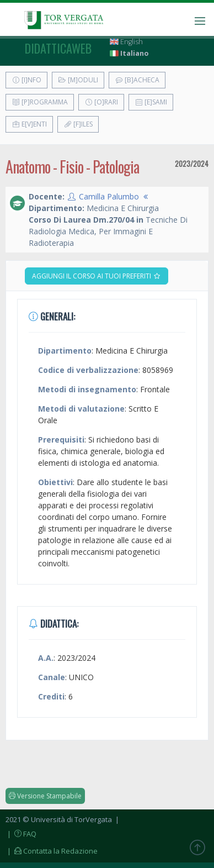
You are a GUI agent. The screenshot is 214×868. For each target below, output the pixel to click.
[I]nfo (26, 80)
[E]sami (151, 102)
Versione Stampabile (45, 796)
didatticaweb (58, 48)
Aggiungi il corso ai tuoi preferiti (97, 276)
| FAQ (21, 834)
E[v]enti (29, 124)
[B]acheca (137, 80)
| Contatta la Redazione (52, 851)
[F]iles (78, 124)
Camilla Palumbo (109, 196)
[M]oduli (78, 80)
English (126, 42)
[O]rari (101, 102)
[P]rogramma (40, 102)
